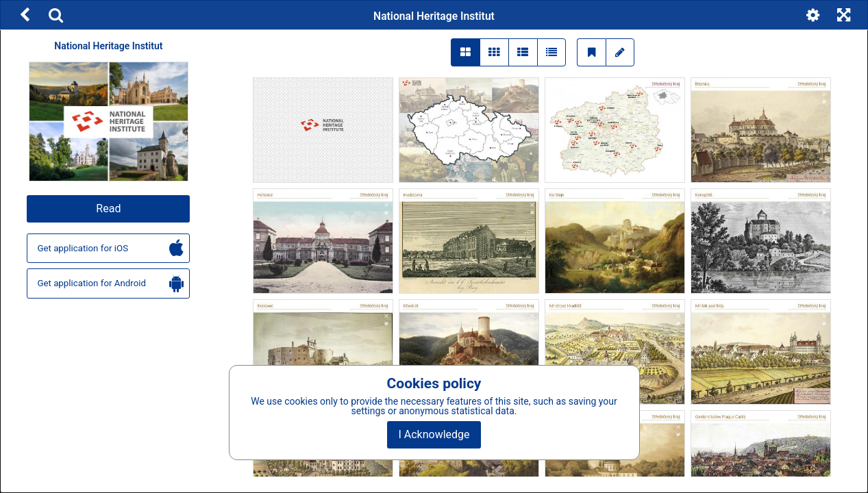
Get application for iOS (110, 249)
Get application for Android (110, 284)
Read (108, 208)
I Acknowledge (434, 434)
